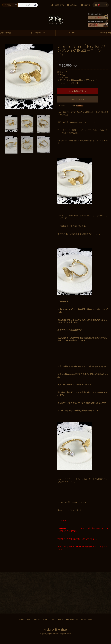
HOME (22, 619)
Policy (61, 619)
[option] (29, 77)
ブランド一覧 (63, 78)
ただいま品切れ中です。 (78, 91)
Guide (45, 619)
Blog (90, 619)
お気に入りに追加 (78, 99)
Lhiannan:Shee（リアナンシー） (85, 80)
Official (83, 619)
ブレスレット (73, 83)
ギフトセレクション (39, 33)
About (29, 619)
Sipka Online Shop (55, 630)
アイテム (72, 33)
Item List (37, 619)
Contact (53, 619)
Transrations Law (72, 619)
